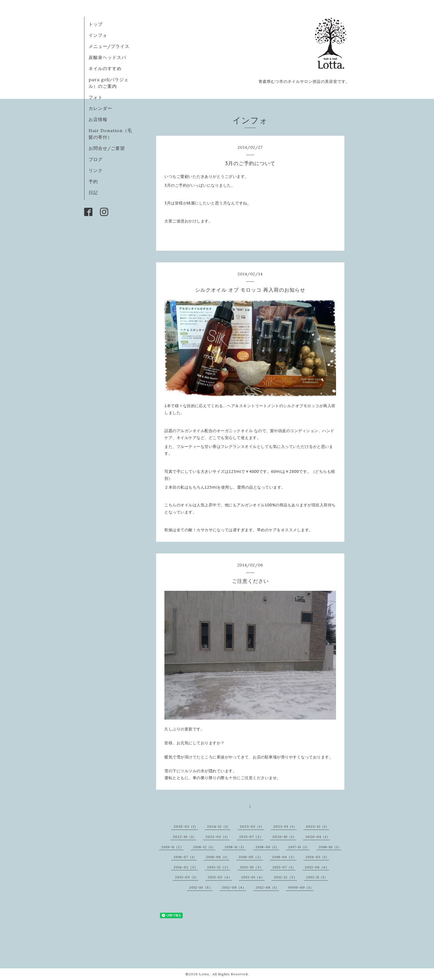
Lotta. (205, 974)
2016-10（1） (330, 847)
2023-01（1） (285, 826)
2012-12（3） (285, 877)
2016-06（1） (218, 857)
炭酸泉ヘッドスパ (107, 57)
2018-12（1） (204, 847)
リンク (96, 170)
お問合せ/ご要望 (107, 148)
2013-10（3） (251, 867)
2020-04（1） (318, 837)
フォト (96, 97)
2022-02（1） (218, 837)
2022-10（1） (184, 837)
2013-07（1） (284, 867)
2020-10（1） (284, 837)
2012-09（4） (234, 887)
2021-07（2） (251, 837)
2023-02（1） (252, 826)
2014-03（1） (317, 857)
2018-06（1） (267, 847)
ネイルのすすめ (105, 68)
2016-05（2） (251, 857)
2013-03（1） (187, 877)
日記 (93, 193)
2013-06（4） (317, 867)
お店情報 (98, 119)
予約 (93, 181)
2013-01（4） (253, 877)
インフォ (98, 35)
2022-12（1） (317, 826)
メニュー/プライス (109, 46)
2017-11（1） (299, 847)
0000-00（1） (301, 887)
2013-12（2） (219, 867)
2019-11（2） (173, 847)
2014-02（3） (186, 867)
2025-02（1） (186, 826)
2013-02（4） (220, 877)
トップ (96, 24)
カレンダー (100, 108)
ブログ (96, 159)
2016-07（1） (185, 857)
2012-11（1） (317, 877)
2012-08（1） (267, 887)
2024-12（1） (219, 826)
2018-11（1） (235, 847)
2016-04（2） (284, 857)
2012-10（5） (201, 887)
